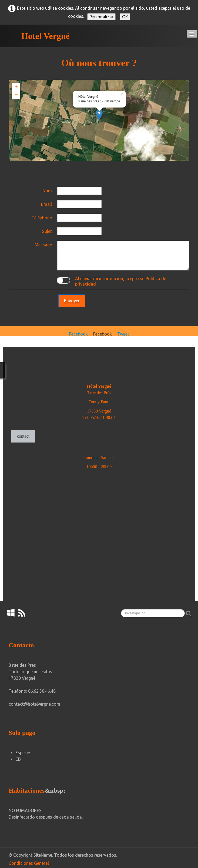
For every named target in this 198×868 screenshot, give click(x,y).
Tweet (123, 334)
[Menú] (192, 34)
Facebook (78, 334)
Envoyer (72, 301)
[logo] (39, 36)
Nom (47, 191)
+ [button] (16, 87)
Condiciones (21, 863)
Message (43, 245)
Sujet (47, 231)
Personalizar (101, 17)
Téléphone (42, 218)
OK (125, 17)
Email (46, 204)
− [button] (16, 95)
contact (23, 436)
